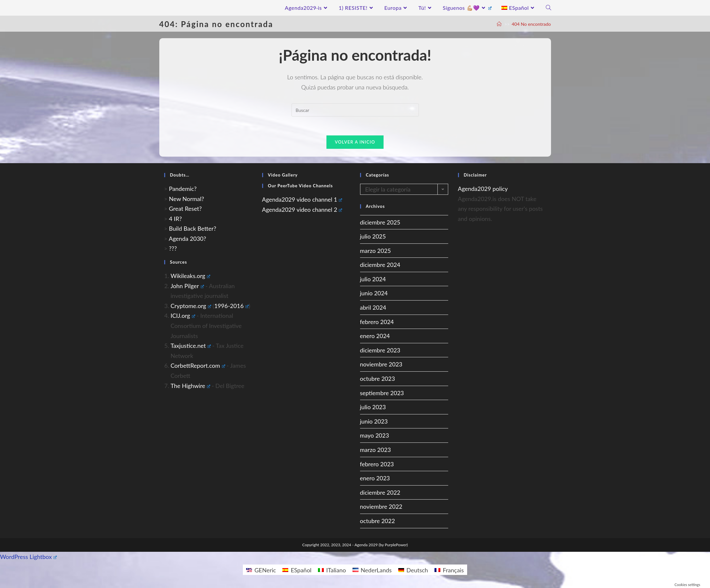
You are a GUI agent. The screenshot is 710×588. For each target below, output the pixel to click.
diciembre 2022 (380, 493)
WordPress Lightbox (28, 557)
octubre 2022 (378, 521)
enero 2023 (375, 479)
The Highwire (190, 386)
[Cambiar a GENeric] (261, 570)
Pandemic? (183, 189)
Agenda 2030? (187, 239)
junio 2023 (374, 422)
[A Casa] (499, 24)
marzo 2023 (376, 450)
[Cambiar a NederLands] (372, 570)
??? (173, 249)
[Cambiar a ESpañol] (297, 570)
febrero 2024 (377, 322)
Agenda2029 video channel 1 (302, 200)
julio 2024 (373, 280)
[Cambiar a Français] (449, 570)
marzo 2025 (376, 251)
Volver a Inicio (355, 143)
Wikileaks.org (191, 276)
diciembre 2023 (380, 351)
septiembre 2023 (382, 394)
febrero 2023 (377, 465)
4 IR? (175, 219)
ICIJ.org (183, 317)
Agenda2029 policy (483, 189)
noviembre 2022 (381, 507)
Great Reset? (186, 209)
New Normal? (187, 199)
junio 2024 (374, 294)
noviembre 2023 (381, 365)
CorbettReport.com (198, 366)
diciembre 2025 (380, 223)
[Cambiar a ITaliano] (332, 570)
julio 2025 (373, 237)
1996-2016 (231, 306)
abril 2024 (373, 308)
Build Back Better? (193, 229)
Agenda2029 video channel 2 (302, 210)
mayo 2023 (375, 436)
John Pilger (187, 286)
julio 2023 (373, 408)
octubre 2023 (378, 379)
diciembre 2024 (380, 266)
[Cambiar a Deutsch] (413, 570)
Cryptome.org (191, 306)
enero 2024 (375, 337)
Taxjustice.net (191, 346)
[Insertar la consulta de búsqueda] (355, 110)
